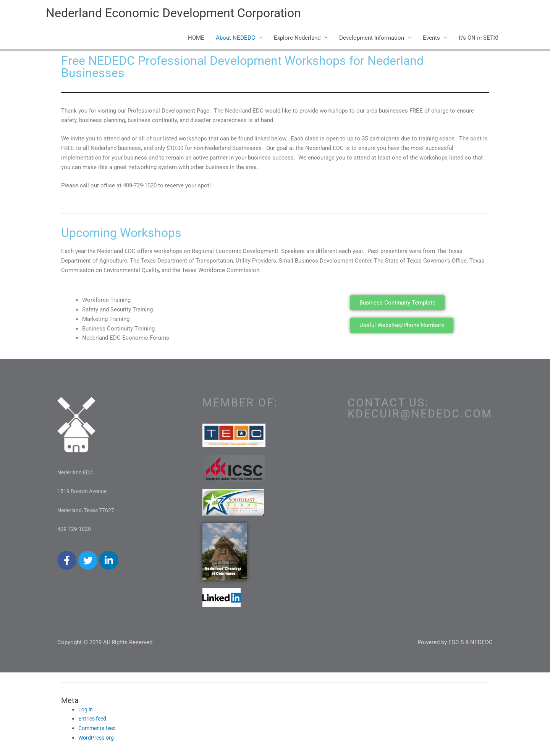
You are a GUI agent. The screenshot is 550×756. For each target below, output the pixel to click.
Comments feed (99, 729)
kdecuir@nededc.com (420, 415)
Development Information (372, 39)
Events (431, 39)
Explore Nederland (297, 39)
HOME (196, 39)
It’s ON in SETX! (479, 39)
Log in (86, 711)
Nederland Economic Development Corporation (186, 14)
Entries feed (94, 720)
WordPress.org (97, 739)
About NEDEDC (235, 39)
